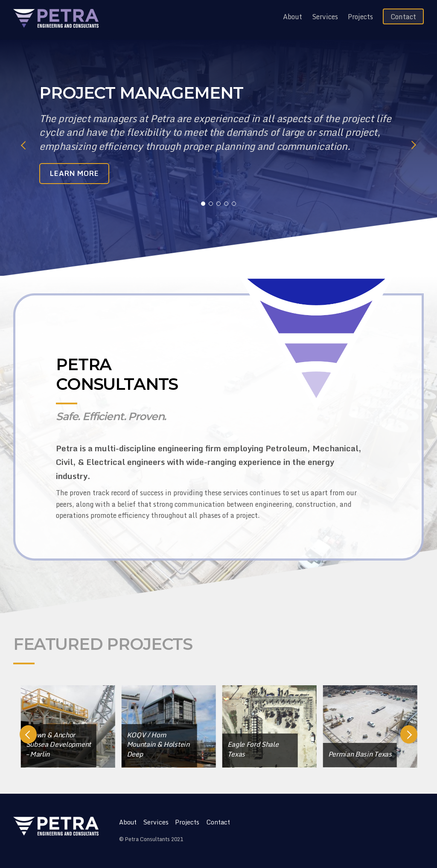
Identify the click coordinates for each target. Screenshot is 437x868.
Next (414, 145)
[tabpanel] (219, 138)
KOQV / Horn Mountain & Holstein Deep (182, 744)
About (293, 17)
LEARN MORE (74, 173)
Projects (360, 17)
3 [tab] (218, 204)
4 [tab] (226, 204)
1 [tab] (203, 204)
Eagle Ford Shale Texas (277, 749)
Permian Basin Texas (383, 754)
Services (325, 17)
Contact (403, 17)
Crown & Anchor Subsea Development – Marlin (82, 744)
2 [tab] (211, 204)
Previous (23, 145)
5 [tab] (234, 204)
